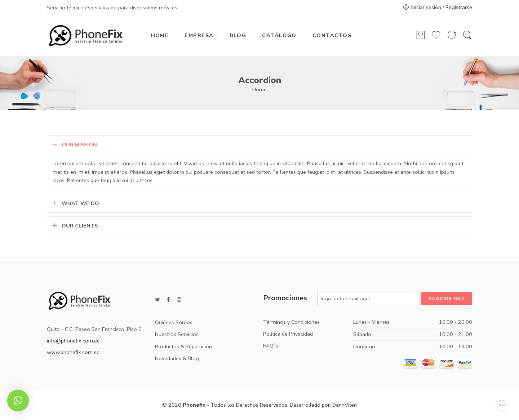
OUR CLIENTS (80, 226)
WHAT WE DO (80, 203)
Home (259, 89)
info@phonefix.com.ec (73, 341)
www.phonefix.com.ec (73, 352)
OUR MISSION (79, 145)
